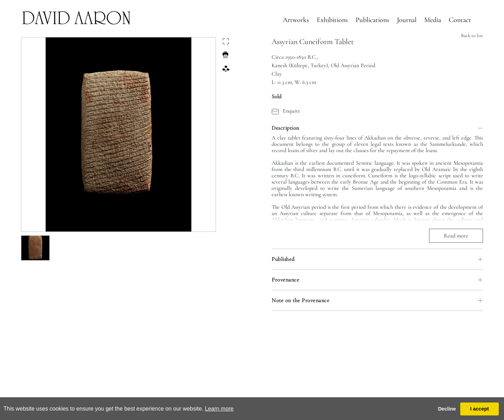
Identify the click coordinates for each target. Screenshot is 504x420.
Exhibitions (332, 20)
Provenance (285, 280)
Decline (447, 409)
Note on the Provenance (300, 300)
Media (433, 20)
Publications (372, 20)
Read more (456, 236)
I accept (479, 409)
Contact (460, 20)
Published (283, 259)
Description (285, 128)
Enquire (286, 111)
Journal (407, 20)
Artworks (296, 20)
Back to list (472, 35)
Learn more (219, 409)
